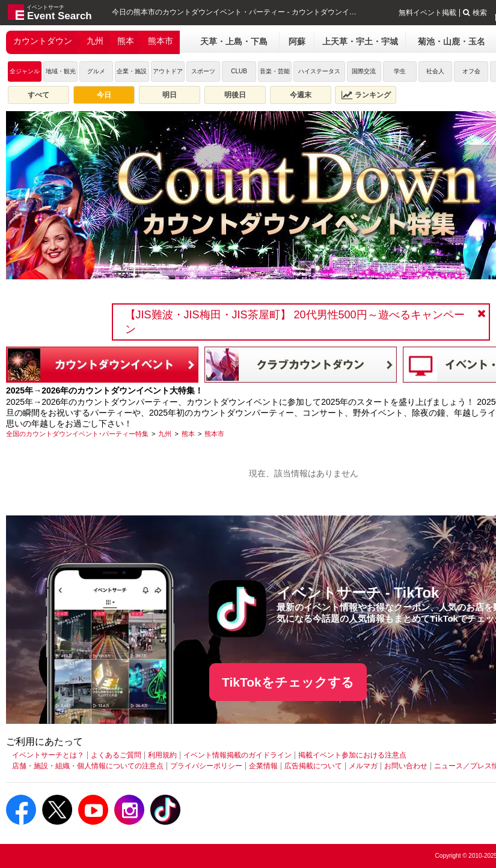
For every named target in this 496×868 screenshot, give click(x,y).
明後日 (235, 95)
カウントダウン (43, 41)
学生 (400, 71)
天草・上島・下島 (234, 41)
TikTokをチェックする (288, 682)
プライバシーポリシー (206, 766)
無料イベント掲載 (427, 13)
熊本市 (161, 41)
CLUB (239, 71)
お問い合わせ (406, 766)
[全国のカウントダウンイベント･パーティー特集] (77, 434)
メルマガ (363, 766)
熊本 (126, 41)
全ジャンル (25, 71)
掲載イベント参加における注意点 (352, 755)
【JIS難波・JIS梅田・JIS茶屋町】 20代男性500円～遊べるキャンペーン (295, 322)
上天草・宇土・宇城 (360, 41)
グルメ (96, 71)
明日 (170, 95)
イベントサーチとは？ (48, 755)
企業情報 (263, 766)
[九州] (165, 434)
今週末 (301, 95)
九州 (95, 41)
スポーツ (203, 71)
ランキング (366, 95)
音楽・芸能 (275, 71)
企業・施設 (132, 71)
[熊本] (188, 434)
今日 (104, 95)
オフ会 (471, 71)
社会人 (435, 71)
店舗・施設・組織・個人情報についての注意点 (88, 766)
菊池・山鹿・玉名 (452, 41)
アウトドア (168, 71)
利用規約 (162, 755)
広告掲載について (313, 766)
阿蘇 (297, 41)
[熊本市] (214, 434)
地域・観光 (61, 71)
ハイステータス (319, 71)
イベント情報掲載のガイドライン (237, 755)
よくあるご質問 (116, 755)
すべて (38, 95)
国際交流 (364, 71)
